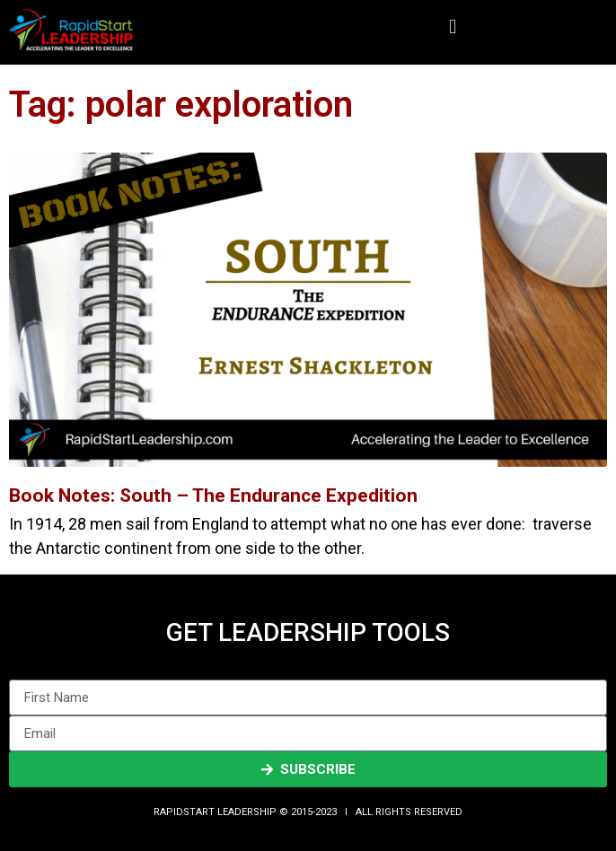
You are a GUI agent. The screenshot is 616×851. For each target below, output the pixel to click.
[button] (453, 27)
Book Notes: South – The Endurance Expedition (213, 496)
